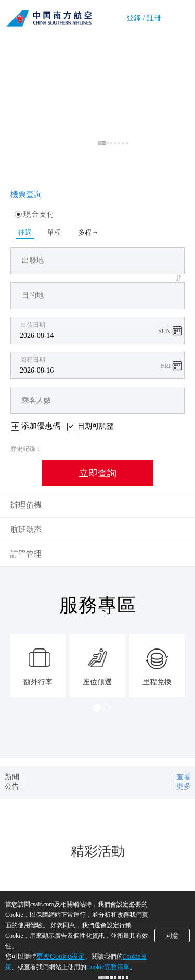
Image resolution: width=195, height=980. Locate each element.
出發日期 (33, 325)
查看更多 (184, 782)
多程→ (88, 232)
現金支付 (35, 214)
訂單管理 (26, 554)
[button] (180, 278)
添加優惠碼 (41, 426)
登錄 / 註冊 (144, 18)
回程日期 (33, 360)
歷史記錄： (26, 449)
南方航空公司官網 (49, 16)
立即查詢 (98, 473)
